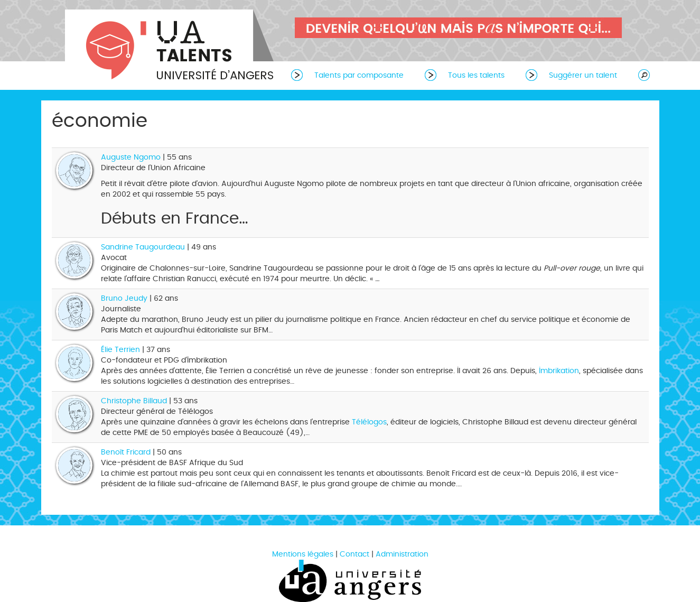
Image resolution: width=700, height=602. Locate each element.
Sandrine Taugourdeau (143, 247)
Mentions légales (303, 554)
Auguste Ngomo (131, 157)
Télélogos (369, 422)
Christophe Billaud (134, 401)
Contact (354, 554)
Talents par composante (359, 75)
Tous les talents (476, 75)
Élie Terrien (120, 350)
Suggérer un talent (583, 75)
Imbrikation (559, 371)
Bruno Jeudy (124, 298)
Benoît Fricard (126, 452)
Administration (402, 554)
